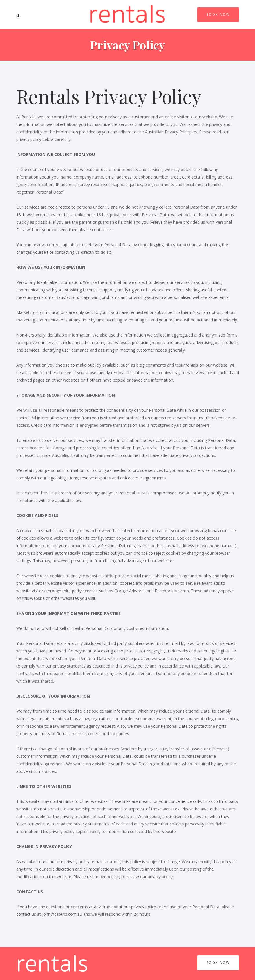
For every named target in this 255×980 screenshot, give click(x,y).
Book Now (218, 15)
